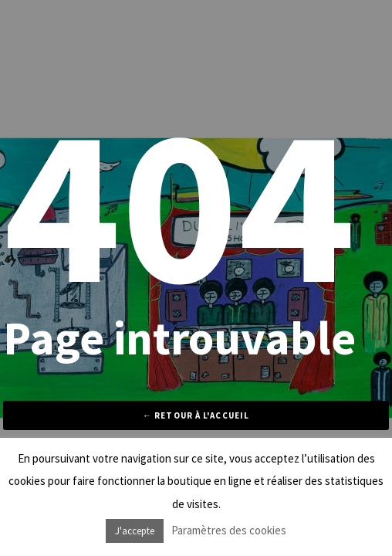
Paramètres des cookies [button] (229, 530)
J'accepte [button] (135, 531)
